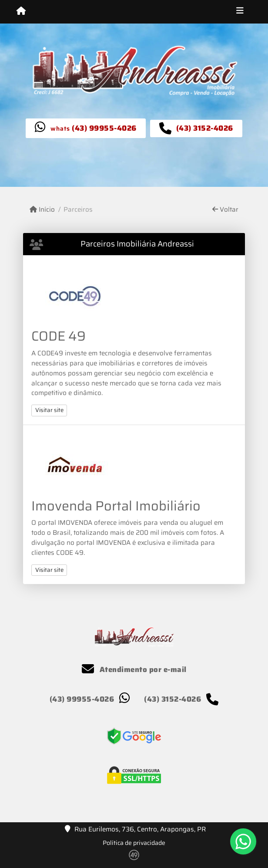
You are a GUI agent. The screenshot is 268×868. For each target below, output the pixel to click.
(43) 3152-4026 (205, 128)
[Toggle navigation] (240, 12)
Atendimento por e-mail (134, 669)
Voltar (225, 210)
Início (42, 210)
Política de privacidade (134, 843)
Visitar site (49, 410)
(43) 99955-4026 (104, 128)
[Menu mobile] (21, 11)
